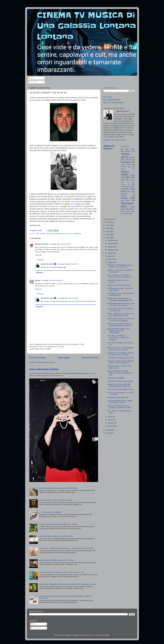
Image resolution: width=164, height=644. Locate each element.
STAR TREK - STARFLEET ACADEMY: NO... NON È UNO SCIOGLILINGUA (66, 548)
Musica (125, 172)
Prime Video (129, 189)
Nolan (123, 180)
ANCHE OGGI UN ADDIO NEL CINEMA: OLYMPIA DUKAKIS (119, 407)
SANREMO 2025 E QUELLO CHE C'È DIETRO (56, 536)
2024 (108, 228)
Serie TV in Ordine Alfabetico (114, 103)
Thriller (132, 207)
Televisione (77, 234)
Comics (132, 157)
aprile (110, 417)
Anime (132, 149)
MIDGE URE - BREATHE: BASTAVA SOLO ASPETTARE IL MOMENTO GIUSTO (68, 584)
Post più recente (37, 358)
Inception (124, 167)
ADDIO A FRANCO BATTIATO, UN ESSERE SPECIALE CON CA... (120, 325)
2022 (108, 235)
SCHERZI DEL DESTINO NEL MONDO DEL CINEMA (58, 524)
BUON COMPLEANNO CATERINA (44, 369)
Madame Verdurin (42, 244)
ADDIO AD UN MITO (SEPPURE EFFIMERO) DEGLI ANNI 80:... (119, 385)
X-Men (133, 211)
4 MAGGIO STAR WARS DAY (118, 398)
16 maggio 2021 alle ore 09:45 (68, 298)
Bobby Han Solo (47, 264)
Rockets (124, 196)
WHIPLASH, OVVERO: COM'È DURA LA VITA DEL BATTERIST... (121, 320)
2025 (108, 225)
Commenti (33, 82)
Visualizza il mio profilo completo (115, 140)
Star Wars (125, 201)
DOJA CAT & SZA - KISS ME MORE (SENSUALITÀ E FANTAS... (120, 349)
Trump (127, 209)
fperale (38, 280)
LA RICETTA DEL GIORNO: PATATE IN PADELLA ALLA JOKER (120, 354)
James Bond (51, 234)
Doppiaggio (126, 162)
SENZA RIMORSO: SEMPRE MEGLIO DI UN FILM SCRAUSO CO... (120, 373)
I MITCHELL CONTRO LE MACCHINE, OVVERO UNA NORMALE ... (118, 338)
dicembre (111, 241)
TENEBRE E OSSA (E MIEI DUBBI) (120, 381)
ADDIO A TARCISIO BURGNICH (119, 285)
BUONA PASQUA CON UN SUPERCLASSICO (56, 500)
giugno (110, 259)
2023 (108, 231)
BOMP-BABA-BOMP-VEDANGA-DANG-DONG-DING (58, 488)
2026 (108, 222)
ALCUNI (83, 209)
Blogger (107, 635)
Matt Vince (91, 635)
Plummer (132, 187)
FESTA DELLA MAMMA (116, 378)
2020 (108, 430)
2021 (108, 238)
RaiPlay (59, 234)
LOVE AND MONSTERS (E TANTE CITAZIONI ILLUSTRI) (120, 402)
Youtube (126, 214)
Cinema (43, 234)
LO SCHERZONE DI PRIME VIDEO (120, 389)
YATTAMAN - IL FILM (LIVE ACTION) (121, 358)
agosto (110, 253)
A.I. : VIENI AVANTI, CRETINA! (50, 512)
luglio (110, 256)
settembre (112, 250)
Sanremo (125, 198)
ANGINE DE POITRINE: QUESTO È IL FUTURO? (57, 560)
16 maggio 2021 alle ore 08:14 (52, 280)
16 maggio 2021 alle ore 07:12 (68, 264)
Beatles (128, 151)
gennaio (111, 426)
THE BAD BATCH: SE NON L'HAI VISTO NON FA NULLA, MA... (62, 572)
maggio (111, 262)
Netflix (127, 177)
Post (31, 78)
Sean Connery (68, 234)
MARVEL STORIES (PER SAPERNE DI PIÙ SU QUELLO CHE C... (120, 362)
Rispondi (38, 255)
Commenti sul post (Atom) (46, 362)
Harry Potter (126, 164)
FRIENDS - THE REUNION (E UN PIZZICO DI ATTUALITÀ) (119, 266)
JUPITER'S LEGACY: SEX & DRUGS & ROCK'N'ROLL (121, 294)
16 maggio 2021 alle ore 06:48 (60, 244)
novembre (112, 244)
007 (38, 234)
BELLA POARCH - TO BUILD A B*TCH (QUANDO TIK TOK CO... (120, 276)
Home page (64, 358)
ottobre (111, 247)
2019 (108, 433)
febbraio (111, 423)
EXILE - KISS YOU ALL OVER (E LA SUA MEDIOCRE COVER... (120, 315)
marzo (110, 420)
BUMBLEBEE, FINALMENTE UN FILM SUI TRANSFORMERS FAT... (121, 299)
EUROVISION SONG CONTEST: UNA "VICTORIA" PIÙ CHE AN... (121, 305)
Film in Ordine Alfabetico (112, 100)
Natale (132, 175)
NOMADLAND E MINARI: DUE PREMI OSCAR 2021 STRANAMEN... (118, 331)
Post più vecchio (90, 358)
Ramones (124, 194)
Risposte (41, 260)
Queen (129, 191)
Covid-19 (128, 160)
